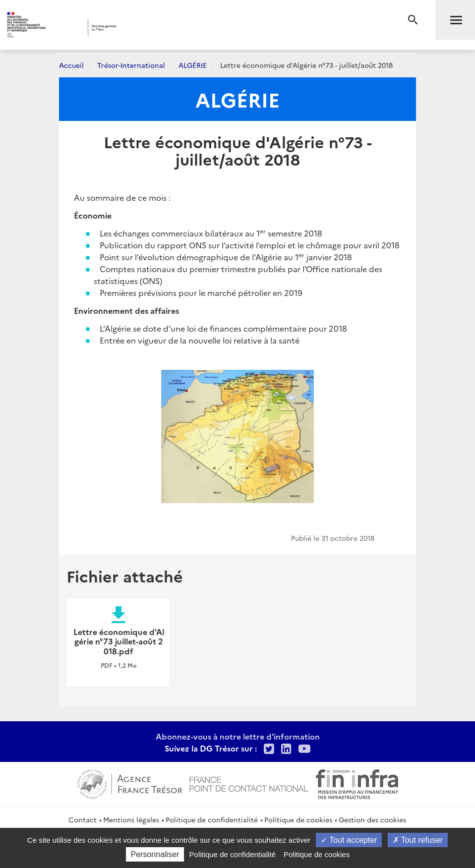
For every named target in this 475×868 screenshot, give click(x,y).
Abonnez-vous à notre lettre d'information (238, 736)
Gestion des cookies (372, 819)
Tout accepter (349, 840)
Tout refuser (418, 840)
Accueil (71, 65)
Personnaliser (155, 854)
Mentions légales (131, 819)
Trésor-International (131, 65)
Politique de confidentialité (212, 819)
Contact (83, 819)
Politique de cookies (298, 819)
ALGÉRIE (193, 65)
